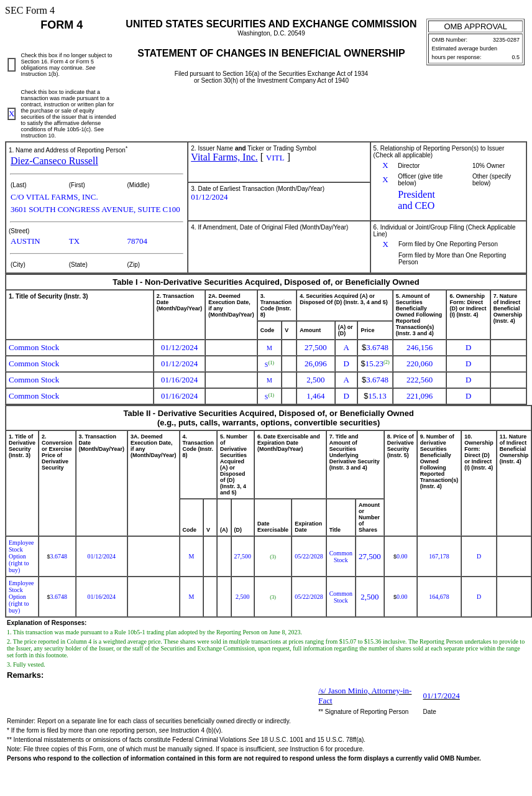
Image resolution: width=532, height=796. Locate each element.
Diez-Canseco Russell (54, 161)
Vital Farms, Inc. (224, 157)
